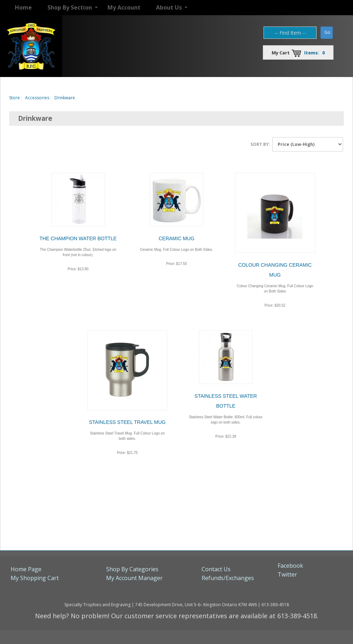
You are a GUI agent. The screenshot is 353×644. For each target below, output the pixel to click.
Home (23, 7)
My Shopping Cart (35, 578)
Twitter (287, 574)
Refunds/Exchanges (228, 578)
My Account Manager (134, 578)
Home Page (26, 569)
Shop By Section (70, 7)
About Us (169, 7)
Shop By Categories (132, 569)
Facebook (290, 566)
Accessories (37, 98)
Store (15, 98)
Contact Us (216, 569)
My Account (124, 7)
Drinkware (65, 98)
